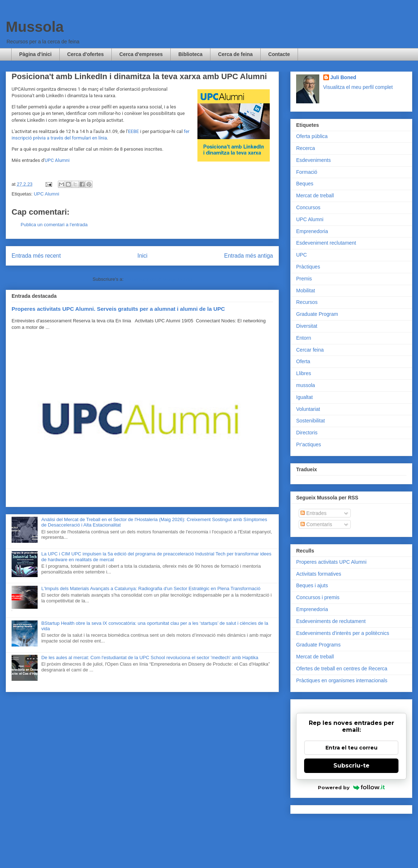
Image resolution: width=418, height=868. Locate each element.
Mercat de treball (315, 195)
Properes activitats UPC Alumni (331, 562)
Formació (307, 172)
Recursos (307, 302)
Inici (142, 256)
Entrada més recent (36, 256)
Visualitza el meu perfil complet (358, 87)
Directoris (307, 433)
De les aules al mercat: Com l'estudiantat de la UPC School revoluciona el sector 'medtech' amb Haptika (150, 658)
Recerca (306, 148)
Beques (305, 184)
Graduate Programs (318, 645)
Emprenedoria (312, 231)
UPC (302, 255)
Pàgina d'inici (35, 54)
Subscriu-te (351, 766)
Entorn (304, 338)
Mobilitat (306, 291)
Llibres (304, 373)
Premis (304, 279)
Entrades (313, 513)
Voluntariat (308, 409)
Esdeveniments (313, 160)
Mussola (35, 27)
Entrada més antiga (249, 256)
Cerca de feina (235, 54)
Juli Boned (344, 77)
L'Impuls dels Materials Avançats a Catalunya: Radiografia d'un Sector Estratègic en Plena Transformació (151, 588)
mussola (306, 385)
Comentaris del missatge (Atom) (158, 279)
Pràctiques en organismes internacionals (342, 680)
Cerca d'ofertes (86, 54)
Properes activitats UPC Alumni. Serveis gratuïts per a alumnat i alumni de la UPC (118, 309)
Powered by (351, 787)
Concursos (308, 207)
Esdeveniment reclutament (326, 243)
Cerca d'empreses (141, 54)
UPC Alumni (57, 160)
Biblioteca (190, 54)
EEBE (133, 131)
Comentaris (316, 524)
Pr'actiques (309, 444)
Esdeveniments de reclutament (331, 621)
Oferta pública (312, 136)
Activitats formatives (319, 574)
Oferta (303, 361)
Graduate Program (317, 314)
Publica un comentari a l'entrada (54, 225)
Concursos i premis (318, 597)
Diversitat (307, 326)
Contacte (279, 54)
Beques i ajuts (312, 585)
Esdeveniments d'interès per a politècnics (343, 633)
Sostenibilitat (310, 421)
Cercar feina (310, 350)
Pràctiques (308, 267)
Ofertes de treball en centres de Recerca (342, 669)
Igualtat (304, 397)
